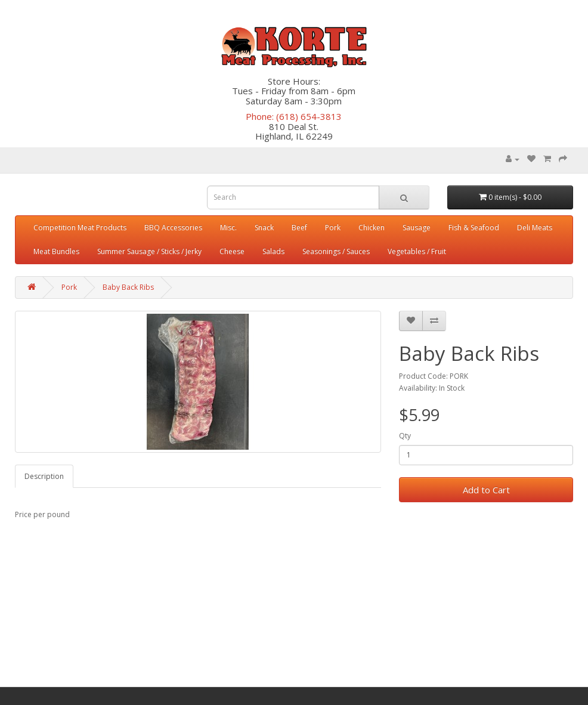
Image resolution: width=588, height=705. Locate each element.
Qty (405, 436)
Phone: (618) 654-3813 (294, 116)
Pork (333, 228)
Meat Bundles (56, 251)
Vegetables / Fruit (417, 251)
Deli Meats (535, 228)
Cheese (232, 251)
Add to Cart (486, 490)
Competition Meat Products (80, 228)
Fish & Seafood (474, 228)
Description (44, 476)
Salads (273, 251)
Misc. (228, 228)
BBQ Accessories (173, 228)
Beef (299, 228)
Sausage (417, 228)
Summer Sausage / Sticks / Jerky (149, 251)
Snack (264, 228)
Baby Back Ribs (128, 287)
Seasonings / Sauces (336, 251)
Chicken (372, 228)
